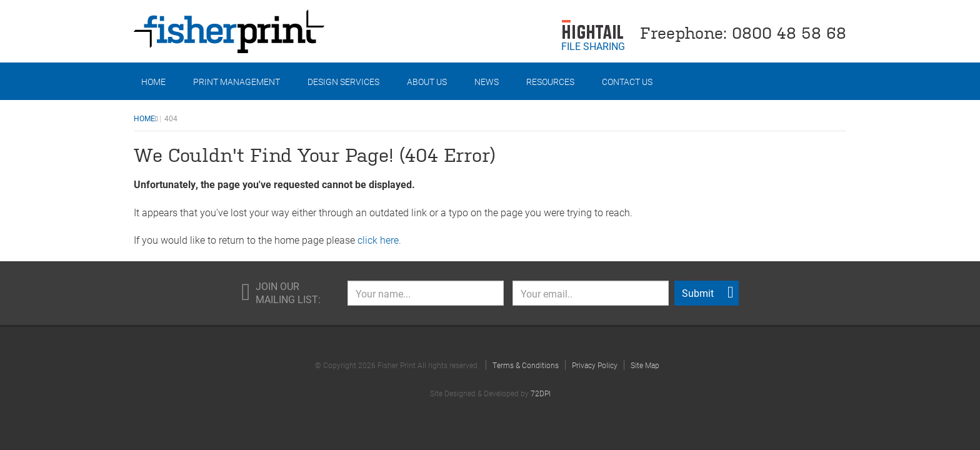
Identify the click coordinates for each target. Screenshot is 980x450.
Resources (550, 82)
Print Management (237, 82)
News (487, 82)
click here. (379, 240)
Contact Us (627, 82)
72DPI (541, 393)
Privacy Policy (595, 365)
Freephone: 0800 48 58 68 (743, 32)
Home (153, 82)
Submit (708, 292)
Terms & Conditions (526, 365)
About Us (427, 82)
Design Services (343, 82)
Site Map (645, 365)
